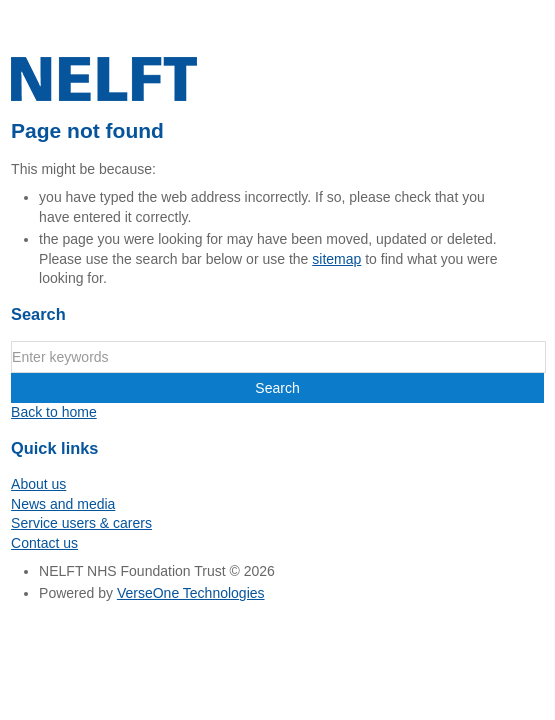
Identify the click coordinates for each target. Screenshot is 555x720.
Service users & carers (81, 523)
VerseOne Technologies (191, 593)
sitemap (336, 259)
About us (38, 484)
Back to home (54, 412)
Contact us (44, 543)
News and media (63, 504)
